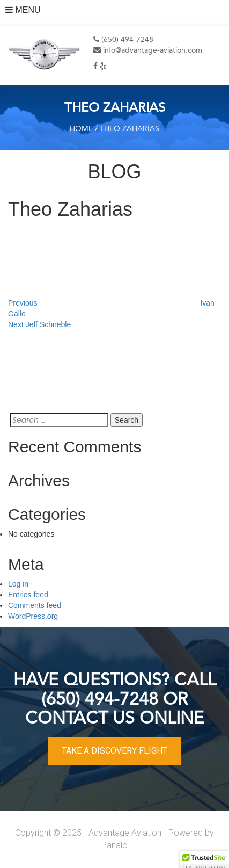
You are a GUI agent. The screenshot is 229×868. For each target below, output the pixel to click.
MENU (23, 10)
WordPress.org (33, 616)
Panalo (115, 845)
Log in (18, 584)
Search (127, 420)
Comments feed (35, 605)
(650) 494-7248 (123, 40)
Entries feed (28, 595)
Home (81, 129)
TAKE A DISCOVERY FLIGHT (115, 751)
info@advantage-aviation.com (148, 50)
